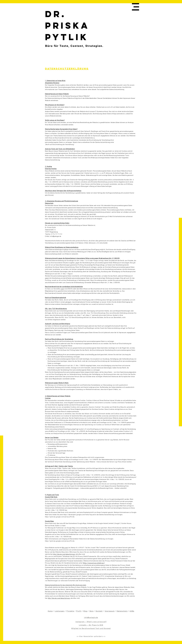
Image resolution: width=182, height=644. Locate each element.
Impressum (110, 611)
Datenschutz (122, 611)
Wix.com (65, 548)
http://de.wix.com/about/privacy (64, 554)
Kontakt (99, 611)
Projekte (70, 611)
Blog (85, 611)
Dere (91, 611)
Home (50, 611)
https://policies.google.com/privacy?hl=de (60, 517)
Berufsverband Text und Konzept (96, 629)
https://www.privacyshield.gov (94, 563)
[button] (136, 7)
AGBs (132, 611)
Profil (79, 611)
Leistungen (59, 611)
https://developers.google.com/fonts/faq (78, 515)
